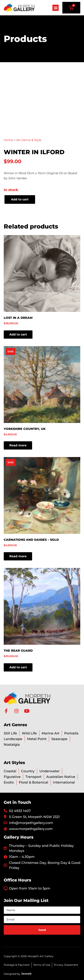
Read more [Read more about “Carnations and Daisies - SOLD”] (18, 556)
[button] (56, 8)
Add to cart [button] (18, 334)
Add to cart (20, 199)
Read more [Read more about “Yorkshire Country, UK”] (18, 445)
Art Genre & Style (29, 140)
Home (8, 140)
